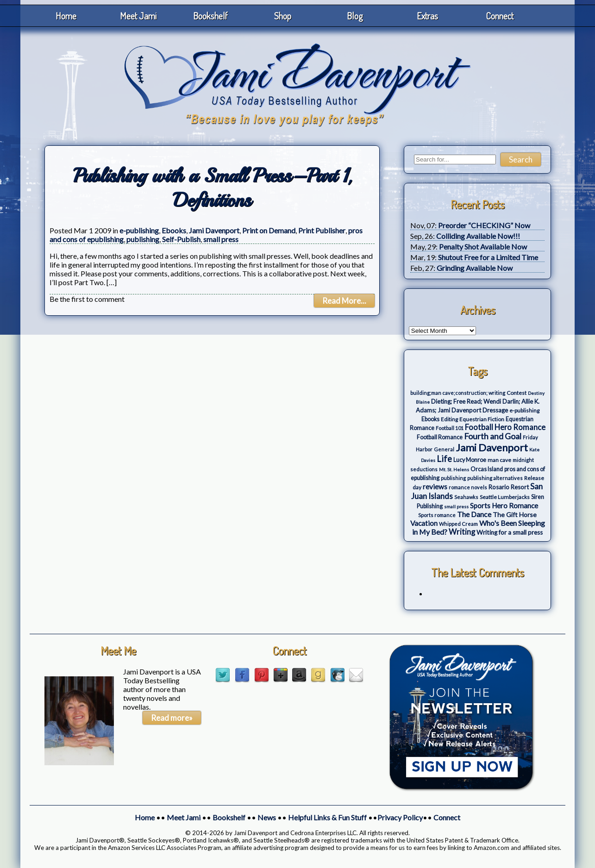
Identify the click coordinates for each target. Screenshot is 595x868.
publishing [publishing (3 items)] (453, 478)
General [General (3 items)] (444, 449)
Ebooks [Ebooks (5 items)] (430, 419)
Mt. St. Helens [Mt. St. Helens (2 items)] (454, 469)
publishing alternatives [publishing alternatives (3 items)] (495, 478)
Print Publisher (322, 230)
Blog (355, 16)
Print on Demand (269, 230)
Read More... (344, 301)
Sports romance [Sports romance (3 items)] (437, 515)
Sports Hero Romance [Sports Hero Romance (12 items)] (504, 506)
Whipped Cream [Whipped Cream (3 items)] (458, 524)
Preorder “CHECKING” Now (484, 225)
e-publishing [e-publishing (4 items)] (524, 410)
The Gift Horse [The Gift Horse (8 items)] (515, 515)
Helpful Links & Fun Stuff (327, 817)
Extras (427, 16)
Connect (500, 16)
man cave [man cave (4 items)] (499, 460)
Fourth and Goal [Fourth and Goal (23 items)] (493, 436)
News (267, 817)
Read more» (172, 718)
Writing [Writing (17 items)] (462, 532)
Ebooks (174, 230)
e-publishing (139, 230)
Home (66, 16)
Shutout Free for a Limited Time (488, 257)
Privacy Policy (400, 817)
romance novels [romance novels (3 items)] (468, 487)
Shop (283, 16)
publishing (143, 239)
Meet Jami (138, 16)
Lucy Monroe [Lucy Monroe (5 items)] (470, 460)
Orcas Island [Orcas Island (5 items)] (487, 469)
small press (221, 239)
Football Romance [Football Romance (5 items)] (440, 437)
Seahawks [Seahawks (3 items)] (466, 497)
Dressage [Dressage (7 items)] (495, 410)
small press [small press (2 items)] (456, 506)
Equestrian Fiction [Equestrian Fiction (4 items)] (482, 419)
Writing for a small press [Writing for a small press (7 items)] (510, 532)
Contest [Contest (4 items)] (517, 393)
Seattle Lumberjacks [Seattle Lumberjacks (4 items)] (505, 497)
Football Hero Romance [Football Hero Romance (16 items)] (505, 427)
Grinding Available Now (475, 268)
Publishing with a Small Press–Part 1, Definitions (212, 188)
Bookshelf (210, 16)
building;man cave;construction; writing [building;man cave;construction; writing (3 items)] (458, 393)
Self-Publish (181, 239)
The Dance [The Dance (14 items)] (474, 514)
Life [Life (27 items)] (444, 459)
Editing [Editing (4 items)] (449, 419)
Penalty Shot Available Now (483, 247)
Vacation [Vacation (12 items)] (424, 523)
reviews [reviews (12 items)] (435, 487)
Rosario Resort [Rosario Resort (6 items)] (509, 487)
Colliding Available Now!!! (478, 236)
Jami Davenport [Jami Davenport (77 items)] (492, 447)
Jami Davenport (214, 230)
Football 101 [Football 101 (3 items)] (450, 428)
